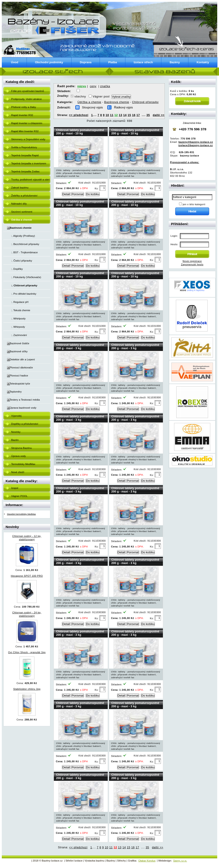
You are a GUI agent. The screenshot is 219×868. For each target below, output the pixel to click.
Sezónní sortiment (22, 212)
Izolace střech (143, 62)
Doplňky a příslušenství (25, 424)
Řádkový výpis (123, 107)
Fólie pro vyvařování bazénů (28, 91)
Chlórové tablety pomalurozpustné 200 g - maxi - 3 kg (80, 346)
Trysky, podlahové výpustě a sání (30, 179)
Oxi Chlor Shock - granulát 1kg (27, 652)
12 (116, 115)
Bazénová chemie (117, 102)
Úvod (15, 62)
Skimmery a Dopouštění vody (28, 139)
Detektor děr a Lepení (22, 359)
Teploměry (16, 392)
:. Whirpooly (18, 327)
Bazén (15, 440)
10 (107, 115)
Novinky (16, 432)
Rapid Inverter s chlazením (27, 123)
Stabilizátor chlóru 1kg (27, 689)
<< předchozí (79, 115)
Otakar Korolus (147, 861)
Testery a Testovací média (25, 400)
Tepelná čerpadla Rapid (25, 155)
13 (121, 115)
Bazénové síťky (19, 351)
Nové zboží (18, 472)
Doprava (86, 62)
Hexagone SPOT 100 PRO (27, 576)
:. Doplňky (17, 269)
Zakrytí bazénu (20, 187)
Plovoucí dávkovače (21, 367)
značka (105, 86)
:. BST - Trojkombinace (24, 252)
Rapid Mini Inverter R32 (25, 131)
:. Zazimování (19, 335)
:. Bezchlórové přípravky (25, 244)
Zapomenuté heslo (192, 264)
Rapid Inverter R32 (22, 115)
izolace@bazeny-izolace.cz (196, 145)
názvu (82, 86)
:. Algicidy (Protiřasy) (23, 236)
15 (129, 115)
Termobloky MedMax (23, 464)
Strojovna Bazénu (21, 448)
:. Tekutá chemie (21, 310)
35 (148, 115)
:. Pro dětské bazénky (24, 294)
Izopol (15, 488)
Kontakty (203, 62)
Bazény (175, 62)
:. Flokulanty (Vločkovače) (26, 277)
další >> (159, 115)
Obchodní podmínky (49, 62)
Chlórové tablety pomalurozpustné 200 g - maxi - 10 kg (80, 132)
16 (134, 115)
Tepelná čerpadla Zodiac (25, 171)
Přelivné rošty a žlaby (24, 107)
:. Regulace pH (20, 302)
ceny (93, 86)
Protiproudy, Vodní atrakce (26, 99)
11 (112, 115)
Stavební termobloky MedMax (21, 514)
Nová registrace (192, 261)
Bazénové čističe (19, 343)
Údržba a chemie (89, 102)
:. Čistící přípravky (22, 261)
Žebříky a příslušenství (24, 195)
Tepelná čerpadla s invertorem (29, 163)
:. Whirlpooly (18, 318)
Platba (113, 62)
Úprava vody (19, 456)
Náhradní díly (19, 204)
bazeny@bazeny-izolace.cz (196, 142)
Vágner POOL (19, 496)
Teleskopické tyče (20, 383)
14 (125, 115)
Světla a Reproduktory (24, 147)
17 (138, 115)
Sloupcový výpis (93, 107)
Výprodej (16, 416)
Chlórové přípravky (145, 102)
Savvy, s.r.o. (180, 861)
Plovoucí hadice (19, 375)
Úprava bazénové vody (23, 408)
